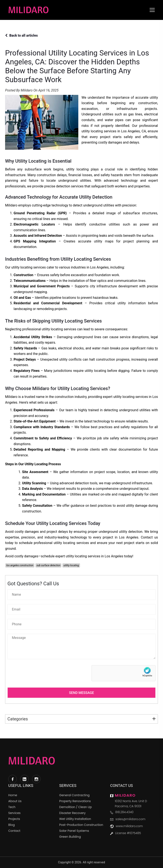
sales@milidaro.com (130, 819)
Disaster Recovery (72, 813)
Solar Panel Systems (74, 831)
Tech (12, 807)
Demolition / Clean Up (75, 807)
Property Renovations (75, 801)
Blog (11, 825)
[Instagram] (36, 779)
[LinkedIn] (24, 779)
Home (13, 795)
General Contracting (74, 795)
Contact (14, 831)
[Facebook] (13, 779)
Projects (14, 819)
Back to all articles (21, 35)
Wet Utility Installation (75, 819)
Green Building (70, 837)
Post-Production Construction (81, 825)
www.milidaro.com (129, 826)
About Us (15, 801)
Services (14, 813)
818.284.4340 (124, 812)
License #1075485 (128, 833)
